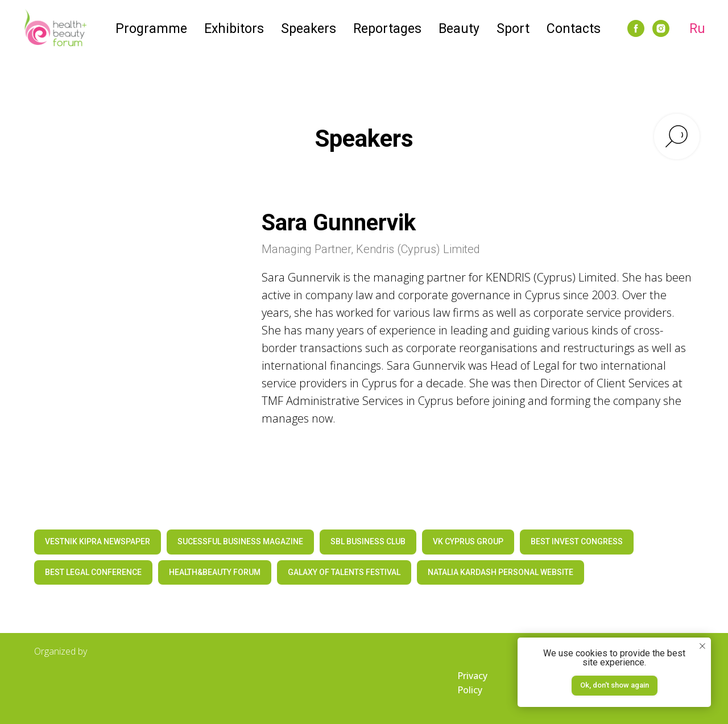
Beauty (459, 29)
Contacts (574, 29)
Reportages (387, 29)
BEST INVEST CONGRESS (577, 541)
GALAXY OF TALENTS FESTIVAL (344, 572)
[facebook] (636, 28)
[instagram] (661, 28)
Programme (151, 29)
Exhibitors (234, 29)
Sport (513, 29)
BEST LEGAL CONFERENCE (93, 572)
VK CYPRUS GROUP (468, 541)
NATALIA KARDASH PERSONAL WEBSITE (500, 572)
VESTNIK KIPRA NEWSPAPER (98, 541)
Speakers (309, 29)
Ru (697, 29)
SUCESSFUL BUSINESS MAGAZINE (240, 541)
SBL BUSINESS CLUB (368, 541)
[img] (91, 683)
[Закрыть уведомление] (702, 646)
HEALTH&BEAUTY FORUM (215, 572)
